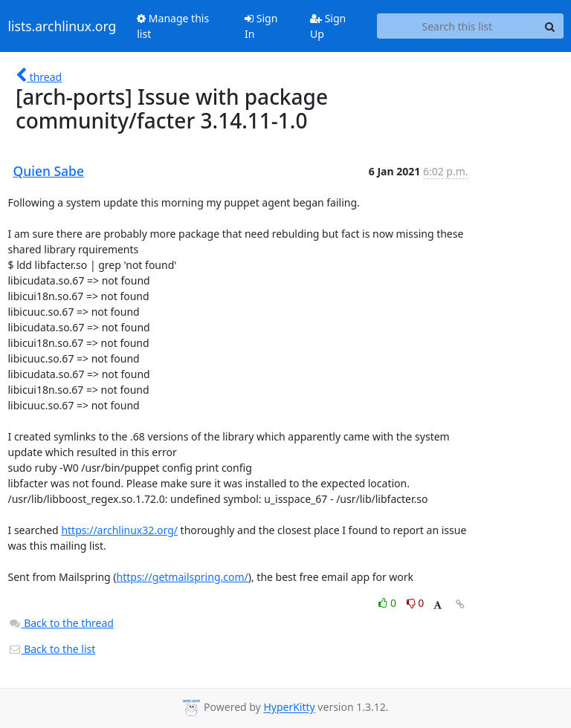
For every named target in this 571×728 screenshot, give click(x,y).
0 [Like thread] (388, 603)
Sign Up (328, 26)
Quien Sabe (49, 171)
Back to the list (52, 649)
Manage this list (173, 26)
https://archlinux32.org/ (119, 530)
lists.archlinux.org (62, 26)
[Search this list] (457, 26)
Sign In (261, 26)
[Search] (550, 26)
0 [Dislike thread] (416, 603)
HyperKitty (289, 708)
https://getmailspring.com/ (183, 577)
